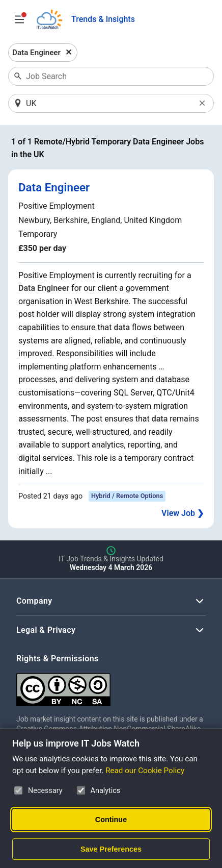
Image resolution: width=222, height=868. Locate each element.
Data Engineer (54, 187)
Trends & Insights (103, 19)
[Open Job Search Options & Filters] (19, 19)
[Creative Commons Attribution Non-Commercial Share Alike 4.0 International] (111, 686)
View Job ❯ (183, 513)
